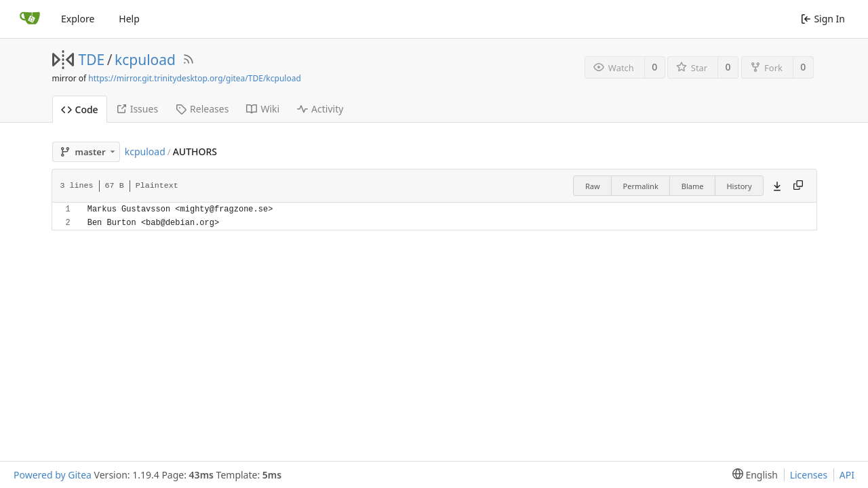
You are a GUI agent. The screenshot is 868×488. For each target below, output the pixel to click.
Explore (78, 19)
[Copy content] (798, 186)
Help (129, 19)
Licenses (809, 475)
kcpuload (145, 60)
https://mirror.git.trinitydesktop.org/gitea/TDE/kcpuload (194, 78)
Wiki (263, 109)
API (847, 475)
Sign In (823, 19)
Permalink (641, 186)
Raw (593, 186)
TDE (92, 60)
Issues (137, 109)
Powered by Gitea (53, 475)
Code (80, 109)
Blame (693, 186)
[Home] (30, 19)
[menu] (752, 475)
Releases (202, 109)
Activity (320, 109)
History (739, 186)
